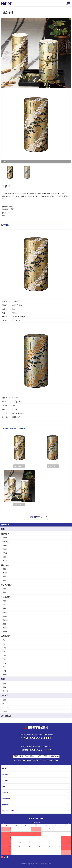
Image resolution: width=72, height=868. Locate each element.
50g (4, 644)
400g (4, 667)
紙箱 (4, 683)
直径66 (4, 605)
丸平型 (4, 573)
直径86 (4, 620)
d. (50, 864)
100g (4, 648)
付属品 (4, 695)
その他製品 (6, 716)
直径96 (4, 628)
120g (4, 651)
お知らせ (5, 793)
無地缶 (4, 553)
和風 (4, 215)
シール (4, 711)
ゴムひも (5, 707)
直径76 (4, 612)
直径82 (4, 616)
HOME (4, 768)
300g (4, 663)
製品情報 (5, 774)
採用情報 (5, 805)
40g (4, 640)
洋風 (4, 593)
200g (4, 659)
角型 (4, 580)
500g (4, 671)
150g (4, 655)
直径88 (4, 624)
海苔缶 (4, 561)
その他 (4, 632)
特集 (4, 787)
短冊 (4, 700)
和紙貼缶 (5, 209)
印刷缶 (4, 538)
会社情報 (5, 780)
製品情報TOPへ (36, 517)
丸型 (4, 577)
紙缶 (4, 557)
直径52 (4, 601)
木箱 (4, 687)
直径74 (4, 608)
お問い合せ (6, 799)
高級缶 (4, 549)
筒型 (12, 209)
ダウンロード (19, 466)
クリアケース (7, 691)
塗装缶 (4, 545)
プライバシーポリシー (10, 811)
